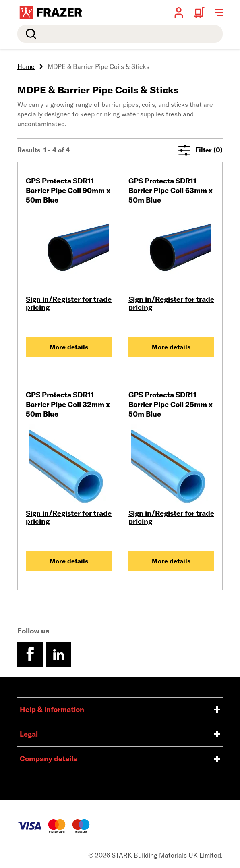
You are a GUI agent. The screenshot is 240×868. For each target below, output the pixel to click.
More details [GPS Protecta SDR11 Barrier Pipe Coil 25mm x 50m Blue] (171, 561)
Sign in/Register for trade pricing (69, 303)
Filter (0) (201, 150)
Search (29, 34)
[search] (120, 34)
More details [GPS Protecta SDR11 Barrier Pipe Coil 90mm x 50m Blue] (69, 347)
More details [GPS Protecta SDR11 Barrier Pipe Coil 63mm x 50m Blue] (171, 347)
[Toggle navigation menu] (219, 12)
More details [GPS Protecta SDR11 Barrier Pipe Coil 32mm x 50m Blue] (69, 561)
